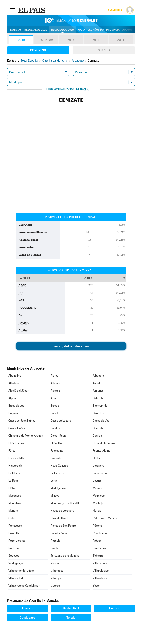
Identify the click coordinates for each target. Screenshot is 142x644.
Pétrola (97, 526)
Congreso (38, 50)
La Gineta (14, 473)
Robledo (14, 548)
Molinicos (99, 496)
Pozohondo (100, 533)
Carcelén (98, 413)
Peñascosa (15, 526)
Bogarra (14, 413)
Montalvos (15, 503)
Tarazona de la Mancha (65, 556)
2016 (71, 40)
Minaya (55, 496)
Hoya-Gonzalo (59, 466)
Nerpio (97, 511)
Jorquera (99, 466)
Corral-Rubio (58, 436)
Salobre (55, 548)
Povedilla (14, 533)
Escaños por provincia (104, 30)
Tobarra (98, 556)
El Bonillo (56, 443)
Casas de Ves (101, 421)
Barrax (55, 406)
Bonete (55, 413)
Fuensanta (57, 451)
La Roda (14, 481)
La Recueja (100, 473)
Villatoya (56, 578)
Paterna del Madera (105, 518)
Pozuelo (55, 541)
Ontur (12, 518)
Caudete (56, 428)
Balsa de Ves (16, 406)
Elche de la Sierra (104, 443)
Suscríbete (115, 10)
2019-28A (46, 40)
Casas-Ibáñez (17, 428)
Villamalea (57, 571)
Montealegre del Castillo (65, 503)
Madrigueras (58, 488)
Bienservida (100, 406)
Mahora (98, 488)
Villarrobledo (16, 578)
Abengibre (15, 376)
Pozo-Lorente (17, 541)
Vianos (55, 563)
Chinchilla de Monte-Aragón (26, 436)
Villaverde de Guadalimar (24, 586)
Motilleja (98, 503)
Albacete (98, 376)
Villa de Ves (100, 563)
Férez (12, 451)
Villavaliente (100, 578)
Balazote (98, 398)
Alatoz (54, 376)
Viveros (55, 586)
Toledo (71, 618)
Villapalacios (101, 571)
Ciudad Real (71, 608)
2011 (121, 40)
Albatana (14, 383)
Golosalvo (56, 458)
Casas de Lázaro (61, 421)
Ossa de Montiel (60, 518)
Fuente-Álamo (102, 451)
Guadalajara (28, 618)
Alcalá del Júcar (18, 391)
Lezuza (97, 481)
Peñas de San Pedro (63, 526)
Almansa (98, 391)
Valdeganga (16, 563)
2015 (96, 40)
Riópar (97, 541)
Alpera (13, 398)
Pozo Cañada (59, 533)
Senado (104, 50)
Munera (13, 511)
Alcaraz (55, 391)
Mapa (81, 30)
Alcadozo (99, 383)
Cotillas (97, 436)
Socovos (14, 556)
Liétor (12, 488)
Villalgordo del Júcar (21, 571)
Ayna (54, 398)
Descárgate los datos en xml (71, 346)
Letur (54, 481)
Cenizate (98, 428)
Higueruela (15, 466)
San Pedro (99, 548)
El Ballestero (16, 443)
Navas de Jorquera (62, 511)
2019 (21, 40)
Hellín (96, 458)
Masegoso (15, 496)
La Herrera (57, 473)
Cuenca (114, 608)
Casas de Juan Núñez (22, 421)
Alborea (55, 383)
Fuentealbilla (16, 458)
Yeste (96, 586)
